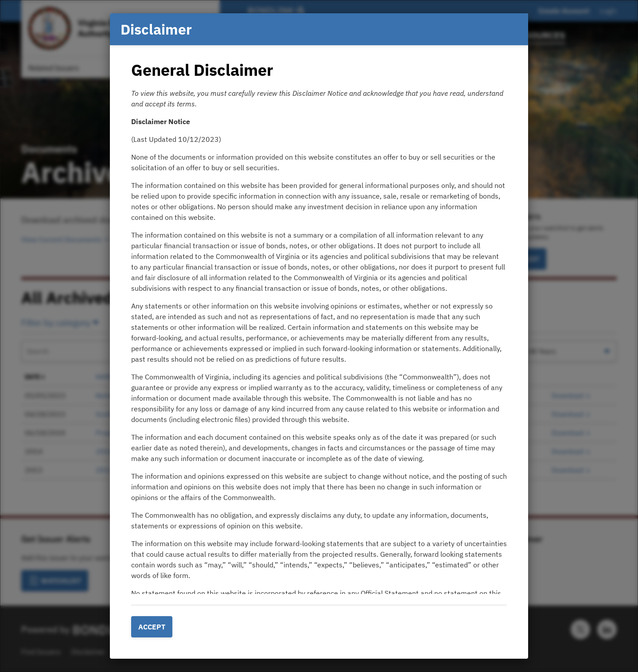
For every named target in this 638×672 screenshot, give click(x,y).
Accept (152, 627)
